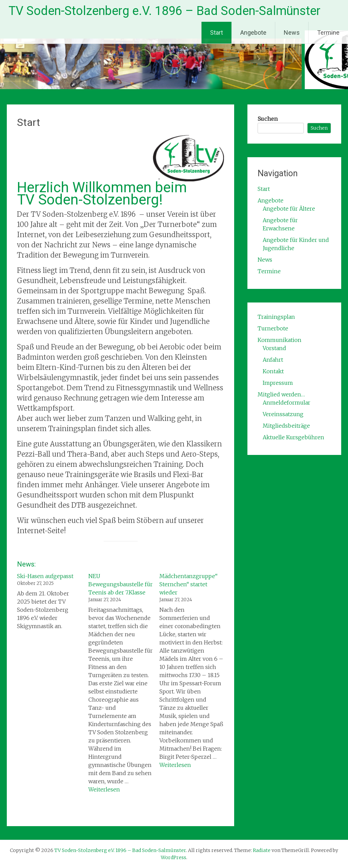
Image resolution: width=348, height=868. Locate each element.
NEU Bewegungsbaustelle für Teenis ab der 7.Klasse (120, 584)
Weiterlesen (104, 789)
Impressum (278, 383)
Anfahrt (273, 360)
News (292, 32)
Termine (328, 32)
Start (216, 32)
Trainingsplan (276, 317)
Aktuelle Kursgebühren (293, 437)
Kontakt (273, 371)
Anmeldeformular (286, 403)
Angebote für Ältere (289, 209)
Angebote (253, 32)
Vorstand (274, 348)
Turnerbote (273, 328)
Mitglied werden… (281, 394)
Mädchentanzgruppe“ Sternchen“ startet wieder (188, 584)
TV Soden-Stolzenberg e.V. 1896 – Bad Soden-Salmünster (164, 11)
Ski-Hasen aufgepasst (45, 576)
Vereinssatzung (283, 414)
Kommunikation (280, 340)
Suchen (268, 119)
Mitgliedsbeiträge (286, 426)
